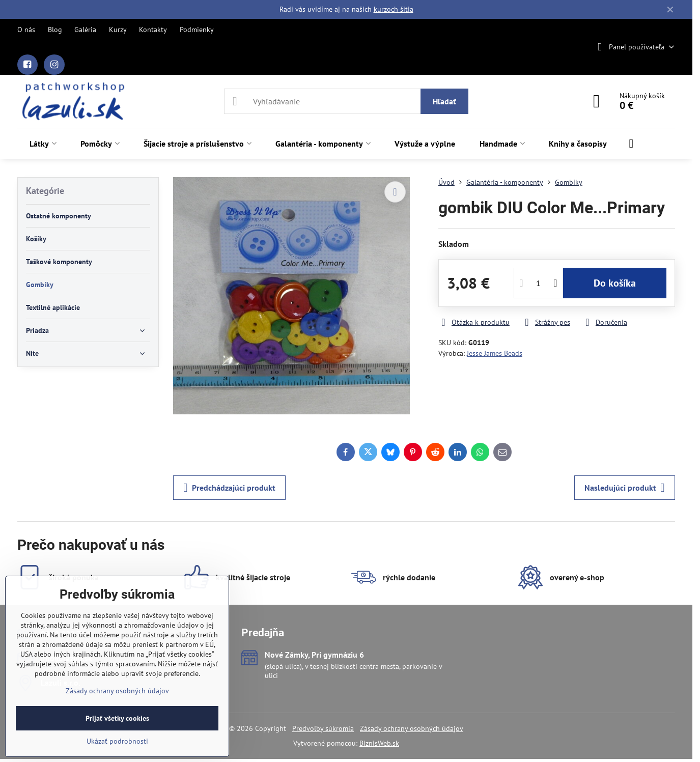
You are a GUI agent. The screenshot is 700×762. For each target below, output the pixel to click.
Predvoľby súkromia (323, 728)
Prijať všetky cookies (117, 718)
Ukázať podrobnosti (117, 741)
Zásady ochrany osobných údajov (412, 728)
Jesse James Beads (495, 353)
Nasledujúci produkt (625, 488)
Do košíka (615, 283)
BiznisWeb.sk (379, 743)
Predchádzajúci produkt (229, 488)
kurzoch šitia (394, 9)
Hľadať (444, 101)
